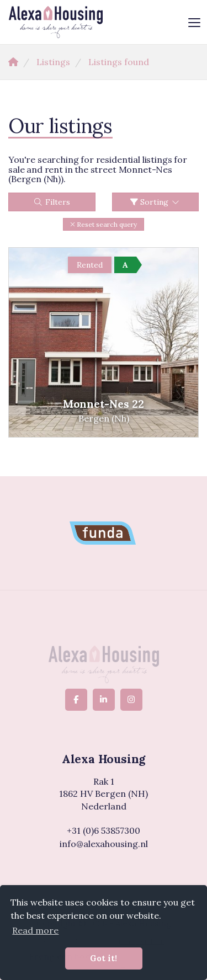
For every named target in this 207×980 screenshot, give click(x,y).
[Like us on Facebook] (76, 700)
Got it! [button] (104, 958)
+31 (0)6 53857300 (104, 830)
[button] (104, 224)
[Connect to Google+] (131, 700)
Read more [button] (35, 930)
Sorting (155, 202)
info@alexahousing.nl (104, 844)
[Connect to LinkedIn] (104, 700)
